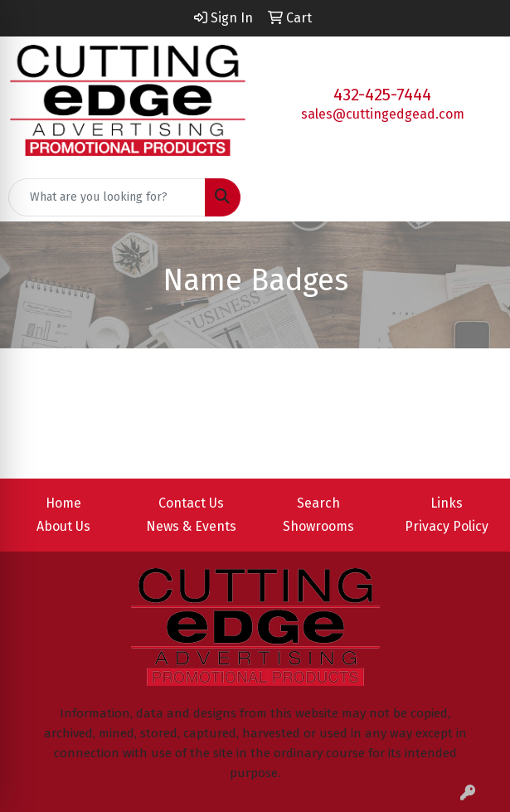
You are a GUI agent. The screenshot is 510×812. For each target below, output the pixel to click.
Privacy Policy (447, 526)
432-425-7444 (382, 95)
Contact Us (191, 503)
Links (447, 503)
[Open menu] (477, 197)
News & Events (191, 526)
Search (318, 503)
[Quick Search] (107, 197)
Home (63, 503)
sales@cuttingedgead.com (383, 114)
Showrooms (318, 526)
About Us (63, 526)
